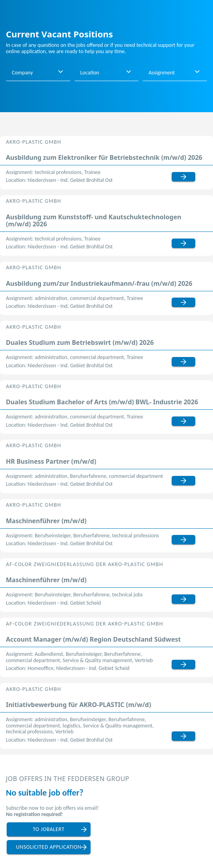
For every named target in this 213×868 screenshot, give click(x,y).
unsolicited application (48, 847)
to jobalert (49, 829)
